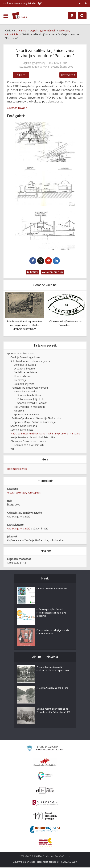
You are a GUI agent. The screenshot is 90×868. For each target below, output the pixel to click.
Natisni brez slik (53, 273)
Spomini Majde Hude (29, 396)
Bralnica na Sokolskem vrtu (29, 446)
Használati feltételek (48, 862)
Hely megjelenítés (17, 469)
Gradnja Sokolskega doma (25, 358)
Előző (18, 75)
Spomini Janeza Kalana (27, 415)
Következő (71, 75)
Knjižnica (19, 411)
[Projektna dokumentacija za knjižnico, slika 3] (45, 230)
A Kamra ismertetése (24, 862)
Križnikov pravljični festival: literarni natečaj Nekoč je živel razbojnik (53, 614)
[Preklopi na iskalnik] (82, 16)
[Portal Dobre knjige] (45, 830)
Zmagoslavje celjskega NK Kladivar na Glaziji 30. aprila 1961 (51, 672)
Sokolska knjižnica (24, 384)
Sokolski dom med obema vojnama (30, 362)
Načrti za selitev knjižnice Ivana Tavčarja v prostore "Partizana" (46, 434)
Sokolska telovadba (25, 366)
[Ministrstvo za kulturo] (45, 749)
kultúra (11, 493)
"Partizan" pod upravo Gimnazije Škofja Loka (36, 419)
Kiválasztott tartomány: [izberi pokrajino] (23, 3)
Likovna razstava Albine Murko (53, 590)
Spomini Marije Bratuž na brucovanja (35, 423)
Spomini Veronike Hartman (32, 404)
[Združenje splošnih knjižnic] (45, 843)
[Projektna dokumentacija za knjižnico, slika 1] (45, 142)
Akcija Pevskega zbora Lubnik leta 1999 (33, 438)
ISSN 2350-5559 (69, 862)
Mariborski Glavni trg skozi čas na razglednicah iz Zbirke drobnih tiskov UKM (25, 326)
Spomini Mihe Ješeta (22, 430)
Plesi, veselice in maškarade (30, 407)
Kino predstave (22, 377)
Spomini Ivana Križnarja (24, 427)
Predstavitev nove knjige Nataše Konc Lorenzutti (50, 633)
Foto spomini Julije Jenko (31, 400)
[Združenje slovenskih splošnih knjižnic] (45, 804)
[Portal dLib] (45, 791)
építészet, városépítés (28, 493)
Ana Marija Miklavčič (18, 529)
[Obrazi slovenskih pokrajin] (45, 817)
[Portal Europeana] (45, 777)
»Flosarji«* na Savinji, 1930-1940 (51, 691)
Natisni (32, 273)
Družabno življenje (24, 369)
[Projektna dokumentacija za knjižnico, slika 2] (45, 186)
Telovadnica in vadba (26, 392)
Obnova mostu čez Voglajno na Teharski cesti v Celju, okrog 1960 (54, 714)
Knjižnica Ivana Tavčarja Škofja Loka (53, 67)
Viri (12, 449)
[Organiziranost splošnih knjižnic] (45, 763)
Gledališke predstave (25, 373)
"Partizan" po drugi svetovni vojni (29, 388)
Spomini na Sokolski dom (21, 354)
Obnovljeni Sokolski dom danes (28, 442)
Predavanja (20, 381)
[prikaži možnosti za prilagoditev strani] (80, 3)
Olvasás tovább (17, 108)
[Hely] (72, 16)
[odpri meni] (6, 16)
